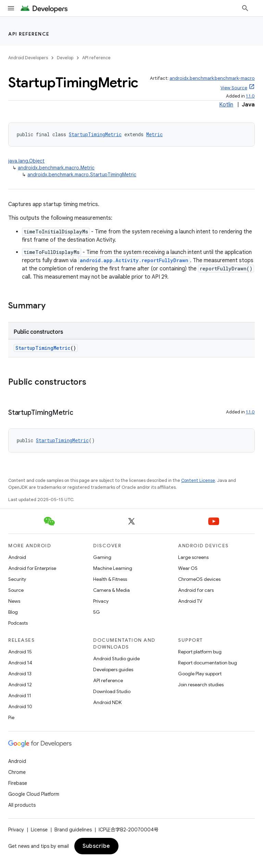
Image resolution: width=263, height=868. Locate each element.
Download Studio (112, 691)
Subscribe (96, 846)
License (39, 830)
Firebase (18, 783)
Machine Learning (113, 568)
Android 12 (20, 685)
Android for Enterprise (32, 568)
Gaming (102, 557)
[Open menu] (11, 8)
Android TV (190, 601)
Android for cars (196, 590)
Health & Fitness (110, 579)
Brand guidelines (73, 830)
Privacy (101, 601)
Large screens (193, 557)
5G (97, 612)
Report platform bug (200, 652)
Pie (11, 717)
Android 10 (20, 706)
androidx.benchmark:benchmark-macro (212, 78)
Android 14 (20, 663)
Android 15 (20, 652)
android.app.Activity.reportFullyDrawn (134, 260)
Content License (198, 480)
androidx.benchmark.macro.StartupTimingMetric (82, 175)
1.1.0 (250, 96)
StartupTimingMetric (95, 134)
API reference (29, 34)
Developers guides (113, 669)
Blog (13, 612)
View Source (234, 88)
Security (17, 579)
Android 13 (20, 674)
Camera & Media (111, 590)
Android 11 (20, 695)
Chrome (17, 772)
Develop (65, 58)
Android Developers (28, 58)
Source (16, 590)
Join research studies (201, 685)
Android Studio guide (116, 659)
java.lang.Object (26, 161)
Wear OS (188, 568)
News (14, 601)
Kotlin (226, 105)
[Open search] (245, 8)
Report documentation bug (208, 663)
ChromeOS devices (199, 579)
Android (17, 557)
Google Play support (200, 674)
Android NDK (107, 702)
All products (22, 805)
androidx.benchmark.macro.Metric (56, 168)
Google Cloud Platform (34, 794)
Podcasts (18, 623)
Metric (154, 134)
